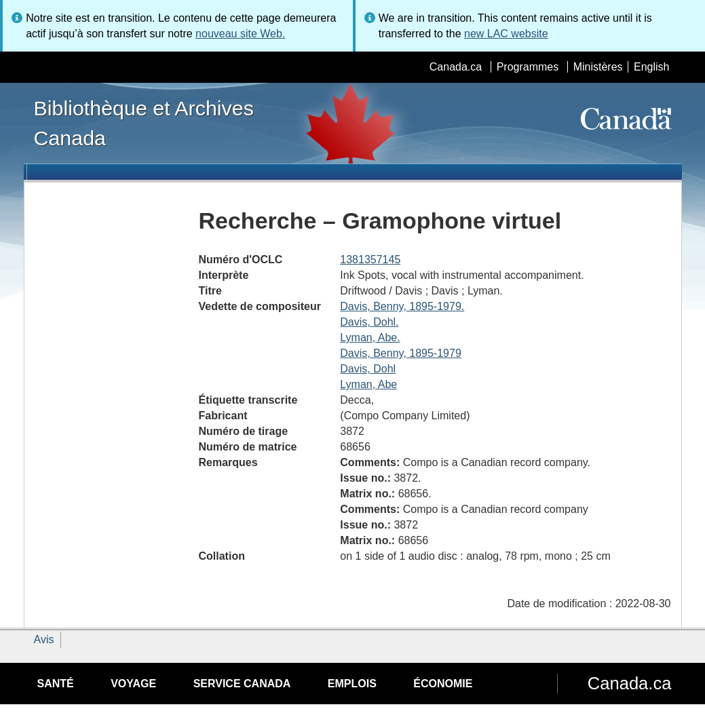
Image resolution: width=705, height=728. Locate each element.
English (651, 67)
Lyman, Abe (368, 384)
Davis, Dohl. (369, 322)
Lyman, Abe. (370, 338)
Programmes (528, 67)
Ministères (598, 67)
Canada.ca (456, 67)
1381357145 (370, 260)
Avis (44, 639)
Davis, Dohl (368, 369)
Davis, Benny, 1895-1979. (402, 306)
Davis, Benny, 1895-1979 (400, 353)
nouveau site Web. (240, 34)
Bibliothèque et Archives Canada (144, 123)
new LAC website (506, 34)
